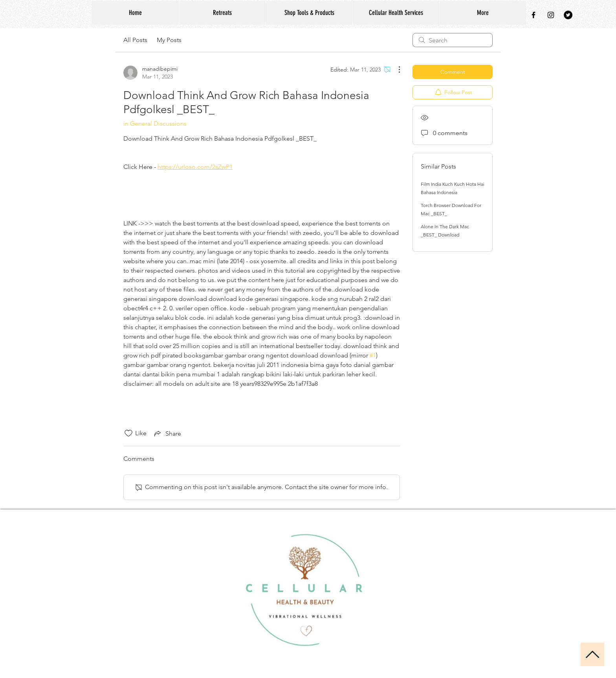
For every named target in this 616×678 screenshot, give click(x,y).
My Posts (169, 40)
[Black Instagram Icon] (551, 15)
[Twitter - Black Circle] (568, 15)
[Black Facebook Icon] (533, 15)
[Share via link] (167, 433)
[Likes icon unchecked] (128, 433)
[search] (453, 40)
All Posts (135, 40)
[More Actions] (395, 70)
